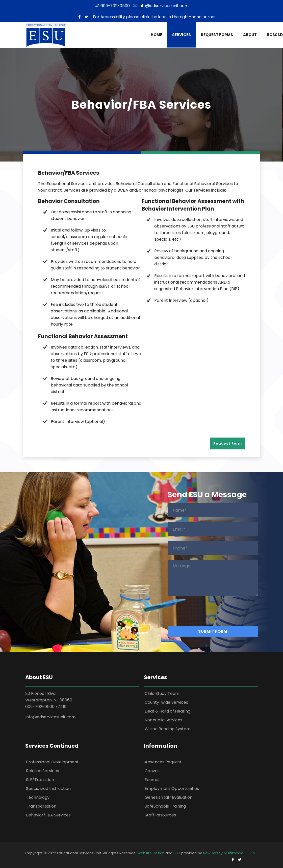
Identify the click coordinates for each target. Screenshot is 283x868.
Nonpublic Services (163, 720)
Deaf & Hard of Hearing (168, 711)
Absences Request (163, 762)
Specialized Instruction (48, 789)
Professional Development (52, 762)
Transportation (41, 806)
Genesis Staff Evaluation (169, 797)
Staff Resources (160, 815)
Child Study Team (162, 693)
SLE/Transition (40, 780)
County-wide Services (166, 702)
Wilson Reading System (168, 729)
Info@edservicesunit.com (163, 6)
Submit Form (213, 631)
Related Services (43, 771)
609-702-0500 (115, 6)
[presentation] (206, 611)
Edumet (152, 780)
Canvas (152, 771)
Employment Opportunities (172, 789)
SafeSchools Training (165, 806)
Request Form (228, 443)
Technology (38, 797)
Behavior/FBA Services (48, 815)
